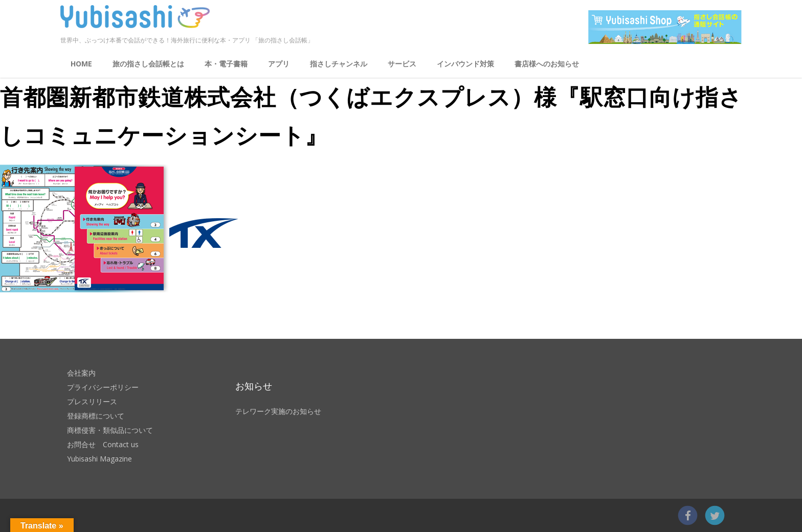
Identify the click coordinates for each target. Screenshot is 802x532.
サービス (402, 64)
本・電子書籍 (226, 64)
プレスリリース (92, 401)
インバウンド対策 (465, 64)
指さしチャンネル (339, 64)
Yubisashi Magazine (99, 459)
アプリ (279, 64)
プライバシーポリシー (103, 387)
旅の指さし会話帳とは (148, 64)
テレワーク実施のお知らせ (278, 411)
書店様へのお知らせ (547, 64)
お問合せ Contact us (103, 444)
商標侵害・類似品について (110, 430)
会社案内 (81, 373)
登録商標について (96, 416)
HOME (81, 64)
